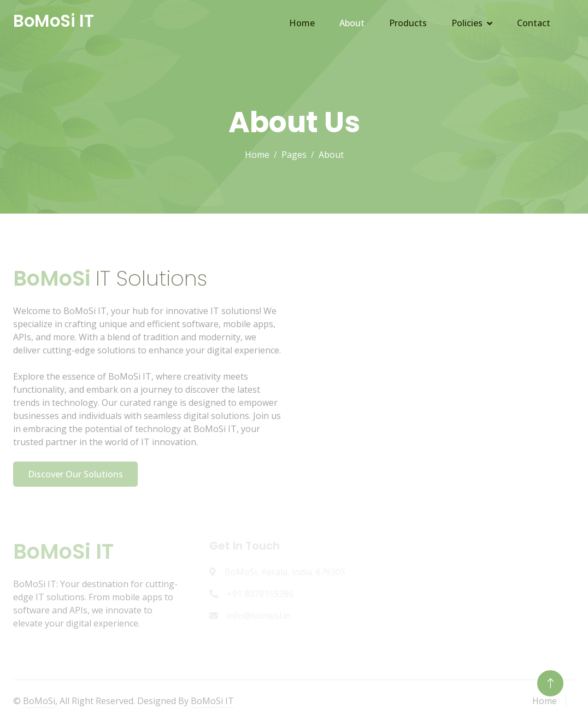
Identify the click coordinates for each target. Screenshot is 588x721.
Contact (534, 23)
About (352, 23)
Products (408, 23)
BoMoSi (39, 701)
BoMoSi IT (212, 701)
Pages (294, 155)
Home (302, 23)
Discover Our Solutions (75, 474)
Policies (467, 23)
